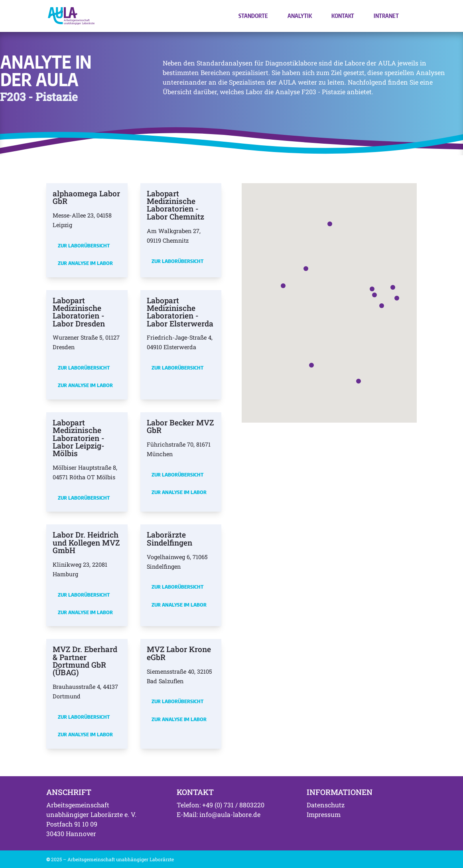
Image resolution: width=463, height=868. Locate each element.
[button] (374, 295)
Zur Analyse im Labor (85, 263)
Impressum (324, 814)
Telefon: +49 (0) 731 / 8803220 (221, 805)
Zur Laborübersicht (84, 245)
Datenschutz (326, 805)
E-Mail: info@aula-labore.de (219, 814)
